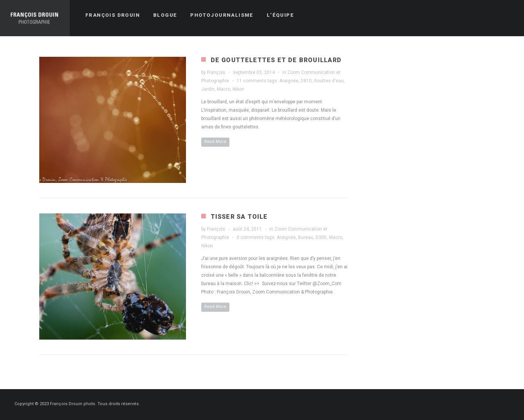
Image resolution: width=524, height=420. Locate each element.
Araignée (289, 81)
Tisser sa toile (239, 217)
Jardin (208, 89)
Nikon (238, 89)
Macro (224, 89)
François (216, 72)
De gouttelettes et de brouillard (276, 60)
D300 (321, 237)
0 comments (250, 237)
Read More (215, 142)
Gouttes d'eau (329, 81)
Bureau (306, 237)
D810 (306, 81)
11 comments (252, 81)
